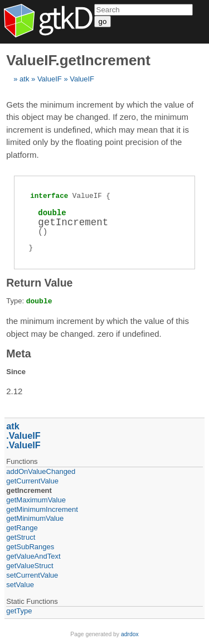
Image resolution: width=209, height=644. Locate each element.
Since (16, 372)
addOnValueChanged (41, 471)
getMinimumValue (35, 518)
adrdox (130, 634)
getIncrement (29, 490)
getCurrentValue (32, 481)
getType (19, 611)
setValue (20, 585)
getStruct (21, 537)
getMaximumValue (36, 500)
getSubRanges (30, 547)
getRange (22, 528)
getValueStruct (30, 566)
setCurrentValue (32, 575)
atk (24, 79)
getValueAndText (33, 556)
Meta (18, 354)
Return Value (39, 283)
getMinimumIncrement (42, 509)
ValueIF (50, 79)
